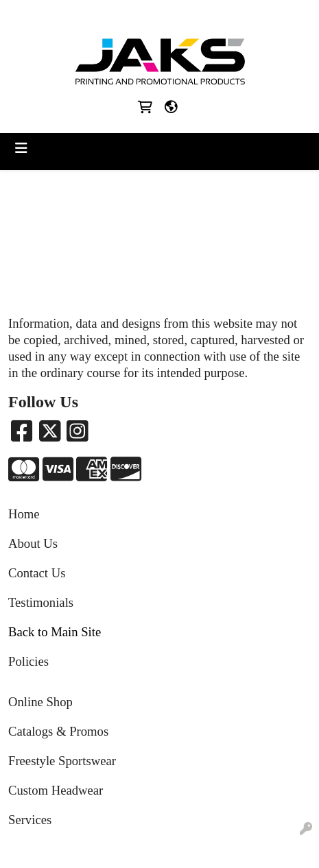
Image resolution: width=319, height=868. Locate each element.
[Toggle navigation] (21, 148)
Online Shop (40, 702)
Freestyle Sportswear (62, 761)
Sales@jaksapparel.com (188, 15)
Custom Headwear (56, 790)
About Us (33, 543)
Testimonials (41, 602)
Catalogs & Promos (58, 731)
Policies (28, 661)
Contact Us (37, 573)
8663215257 (99, 15)
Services (30, 820)
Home (24, 514)
